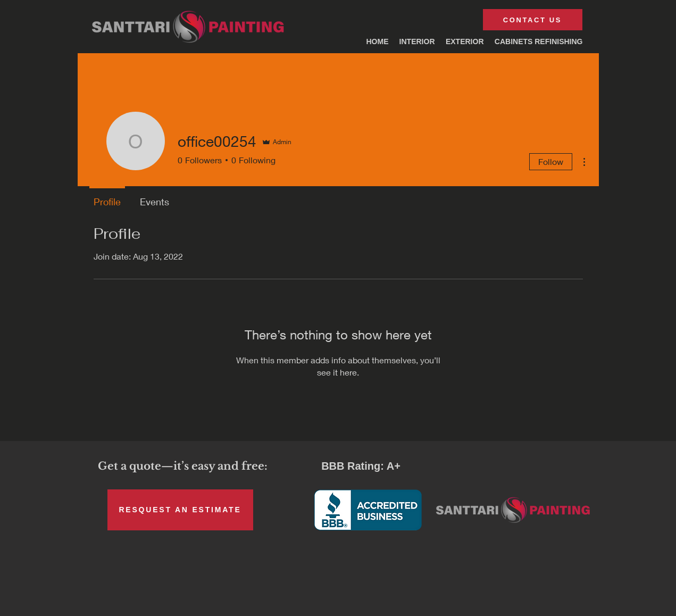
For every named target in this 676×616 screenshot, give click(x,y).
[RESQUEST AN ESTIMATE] (180, 510)
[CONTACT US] (533, 20)
